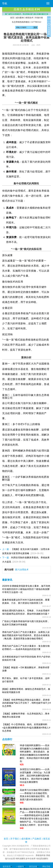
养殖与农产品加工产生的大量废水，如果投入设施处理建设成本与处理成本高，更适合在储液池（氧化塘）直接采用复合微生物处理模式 (26, 635)
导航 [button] (5, 3)
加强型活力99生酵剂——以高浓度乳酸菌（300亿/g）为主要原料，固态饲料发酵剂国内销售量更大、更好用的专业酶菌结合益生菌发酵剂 (35, 776)
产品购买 (37, 839)
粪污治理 (9, 570)
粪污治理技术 (22, 570)
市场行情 (39, 17)
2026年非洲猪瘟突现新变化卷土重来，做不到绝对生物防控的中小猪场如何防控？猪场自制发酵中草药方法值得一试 (26, 589)
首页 (12, 17)
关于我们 (15, 839)
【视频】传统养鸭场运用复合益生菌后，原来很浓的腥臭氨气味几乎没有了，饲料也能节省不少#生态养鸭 (26, 703)
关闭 (49, 19)
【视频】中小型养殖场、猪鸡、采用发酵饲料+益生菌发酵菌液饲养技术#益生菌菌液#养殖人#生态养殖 (26, 728)
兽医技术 (29, 17)
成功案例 (20, 17)
